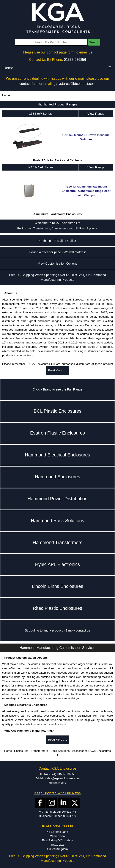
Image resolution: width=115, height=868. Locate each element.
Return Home (57, 783)
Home (8, 68)
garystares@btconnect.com (75, 84)
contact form (29, 84)
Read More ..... (57, 370)
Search (94, 42)
